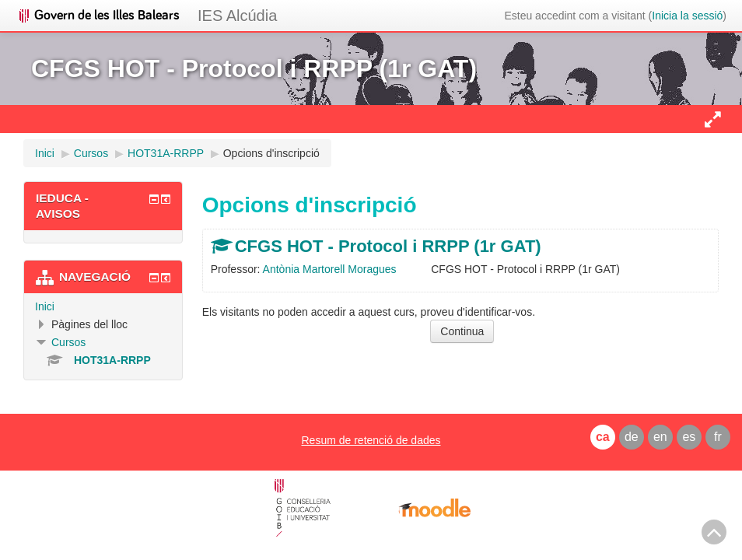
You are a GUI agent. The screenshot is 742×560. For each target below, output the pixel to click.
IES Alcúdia (237, 16)
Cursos (68, 342)
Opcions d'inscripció (271, 153)
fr (718, 437)
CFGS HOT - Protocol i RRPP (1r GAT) (388, 246)
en (660, 437)
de (632, 437)
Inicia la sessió (687, 16)
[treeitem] (103, 306)
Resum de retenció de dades (371, 440)
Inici (45, 306)
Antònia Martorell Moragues (330, 269)
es (689, 437)
